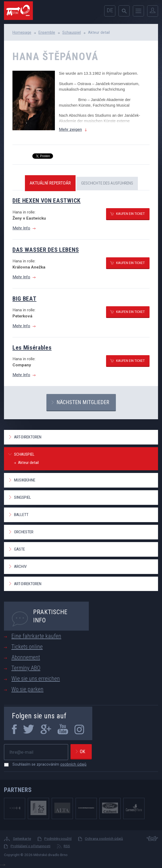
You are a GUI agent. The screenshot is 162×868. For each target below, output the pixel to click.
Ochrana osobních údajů (104, 838)
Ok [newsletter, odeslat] (82, 751)
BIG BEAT (24, 299)
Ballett (21, 515)
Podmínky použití (58, 838)
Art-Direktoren (28, 437)
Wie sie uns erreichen (36, 679)
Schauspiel (72, 32)
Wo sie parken (27, 689)
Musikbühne (25, 480)
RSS (67, 846)
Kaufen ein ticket (130, 213)
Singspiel (23, 497)
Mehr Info (21, 228)
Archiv (20, 567)
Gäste (19, 549)
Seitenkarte (22, 838)
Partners (18, 790)
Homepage (22, 32)
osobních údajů (73, 764)
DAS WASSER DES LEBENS (46, 250)
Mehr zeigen (70, 129)
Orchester (24, 532)
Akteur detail (28, 463)
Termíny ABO (26, 668)
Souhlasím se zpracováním (47, 764)
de (110, 11)
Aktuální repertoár (50, 183)
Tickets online (27, 647)
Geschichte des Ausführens (107, 183)
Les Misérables (32, 347)
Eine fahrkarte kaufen (36, 636)
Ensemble (47, 32)
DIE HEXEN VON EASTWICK (47, 200)
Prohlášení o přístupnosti (30, 846)
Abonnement (26, 657)
